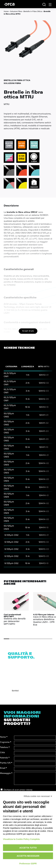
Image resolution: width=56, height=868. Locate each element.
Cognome (6, 742)
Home (6, 12)
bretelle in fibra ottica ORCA (22, 212)
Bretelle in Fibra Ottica (33, 12)
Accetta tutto (28, 848)
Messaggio (6, 773)
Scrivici (15, 691)
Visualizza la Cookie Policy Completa (21, 839)
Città (2, 753)
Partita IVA (6, 763)
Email (3, 768)
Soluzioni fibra (16, 12)
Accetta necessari (28, 856)
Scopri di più (28, 331)
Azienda (5, 758)
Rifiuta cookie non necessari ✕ (38, 796)
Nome (4, 737)
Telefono (5, 747)
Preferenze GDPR (28, 864)
